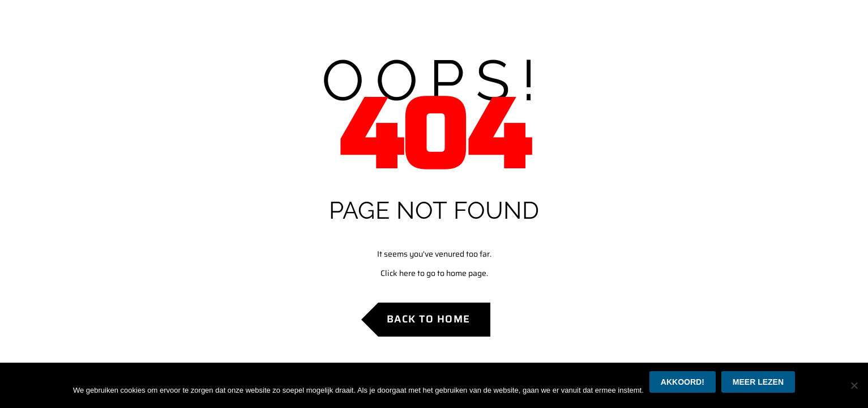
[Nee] (854, 385)
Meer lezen (758, 382)
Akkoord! (683, 382)
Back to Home (429, 319)
